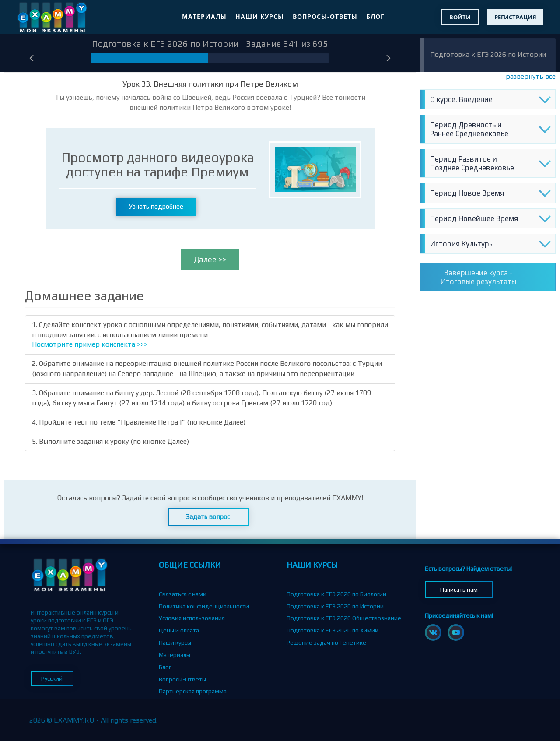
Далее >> (210, 259)
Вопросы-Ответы (325, 16)
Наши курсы (260, 16)
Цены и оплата (179, 630)
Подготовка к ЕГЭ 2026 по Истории (488, 54)
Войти (460, 17)
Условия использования (192, 618)
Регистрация (515, 17)
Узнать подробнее (156, 206)
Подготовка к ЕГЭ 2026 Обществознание (344, 618)
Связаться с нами (183, 594)
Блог (375, 16)
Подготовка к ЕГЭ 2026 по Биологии (336, 594)
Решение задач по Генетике (326, 643)
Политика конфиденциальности (204, 606)
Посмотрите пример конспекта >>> (90, 344)
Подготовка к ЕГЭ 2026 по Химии (332, 630)
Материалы (204, 16)
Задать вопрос (208, 517)
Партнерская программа (193, 691)
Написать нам (459, 590)
